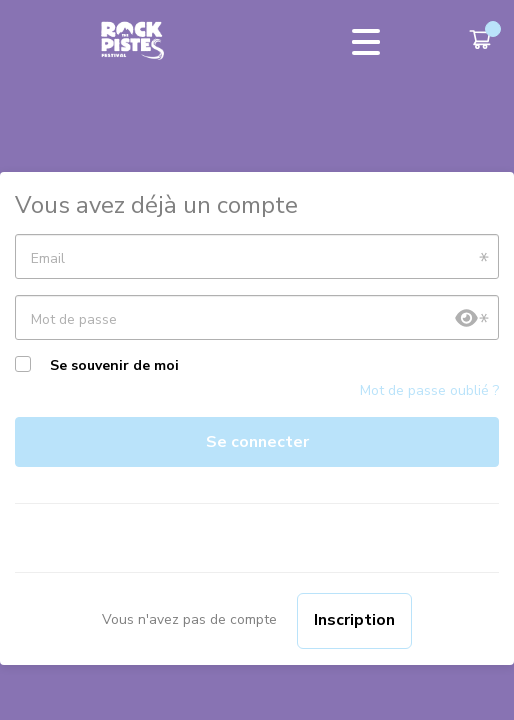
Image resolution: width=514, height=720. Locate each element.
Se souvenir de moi (114, 365)
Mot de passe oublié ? (429, 390)
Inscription (354, 620)
